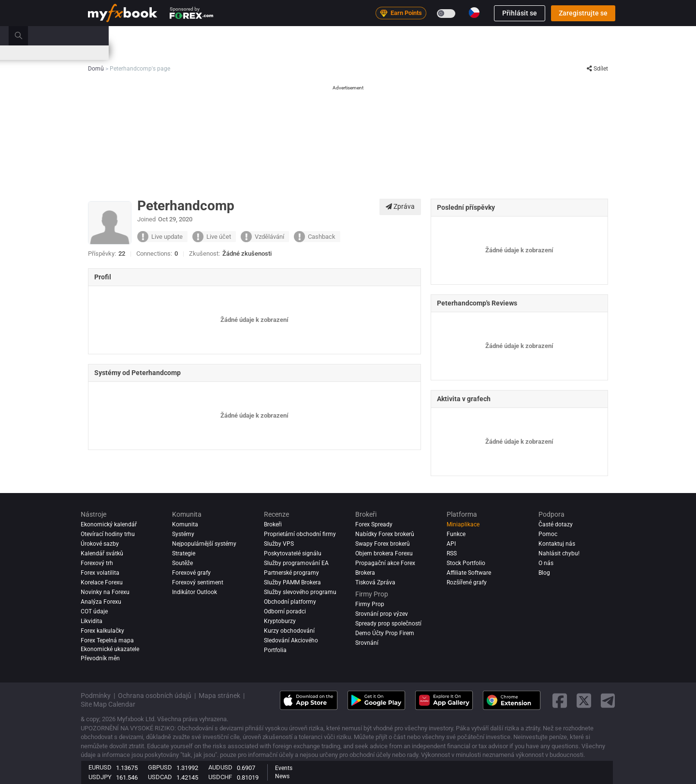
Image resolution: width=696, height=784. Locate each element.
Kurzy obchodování (289, 631)
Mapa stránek (219, 696)
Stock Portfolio (466, 563)
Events (284, 768)
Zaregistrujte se (583, 13)
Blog (544, 573)
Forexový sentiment (198, 582)
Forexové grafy (191, 573)
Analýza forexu (101, 602)
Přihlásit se (520, 13)
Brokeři (405, 36)
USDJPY (100, 777)
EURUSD (100, 767)
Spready (273, 52)
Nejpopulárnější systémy (204, 544)
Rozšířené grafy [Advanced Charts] (467, 582)
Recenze (369, 36)
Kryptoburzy (280, 621)
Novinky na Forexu (105, 592)
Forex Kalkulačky (229, 52)
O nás (546, 563)
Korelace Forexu (102, 582)
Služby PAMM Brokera (292, 582)
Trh (259, 36)
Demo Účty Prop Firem (385, 633)
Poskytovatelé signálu (293, 553)
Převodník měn (100, 658)
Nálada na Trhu (314, 52)
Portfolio (130, 36)
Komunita (329, 36)
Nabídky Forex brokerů (385, 534)
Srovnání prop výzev (382, 614)
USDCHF (220, 777)
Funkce (456, 534)
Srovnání (367, 643)
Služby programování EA (296, 563)
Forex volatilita (100, 573)
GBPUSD (160, 767)
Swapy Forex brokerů (383, 544)
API (451, 544)
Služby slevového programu (300, 592)
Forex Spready (374, 524)
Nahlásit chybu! (559, 553)
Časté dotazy (556, 524)
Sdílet (597, 69)
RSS (452, 553)
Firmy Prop (443, 36)
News (282, 776)
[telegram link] (608, 701)
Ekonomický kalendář (117, 52)
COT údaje (94, 611)
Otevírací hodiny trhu (471, 52)
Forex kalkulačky (102, 631)
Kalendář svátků (102, 553)
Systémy (290, 36)
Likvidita (92, 621)
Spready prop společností (388, 624)
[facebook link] (560, 701)
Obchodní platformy (290, 602)
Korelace (421, 52)
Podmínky (96, 696)
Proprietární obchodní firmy (300, 534)
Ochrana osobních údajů (155, 696)
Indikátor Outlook (195, 592)
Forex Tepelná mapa (372, 52)
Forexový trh (97, 563)
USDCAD (160, 777)
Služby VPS (279, 544)
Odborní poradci (285, 611)
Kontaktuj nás (557, 544)
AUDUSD (220, 767)
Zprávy (166, 36)
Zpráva (400, 206)
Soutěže (525, 53)
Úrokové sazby (176, 52)
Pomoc (548, 534)
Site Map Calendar (108, 704)
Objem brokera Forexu (384, 553)
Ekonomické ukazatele (110, 649)
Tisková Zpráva (375, 582)
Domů (96, 36)
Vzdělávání (487, 36)
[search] (611, 36)
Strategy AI (215, 36)
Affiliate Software (469, 573)
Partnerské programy (291, 573)
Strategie (184, 553)
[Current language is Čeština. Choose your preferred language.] (474, 13)
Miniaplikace (463, 524)
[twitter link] (584, 701)
